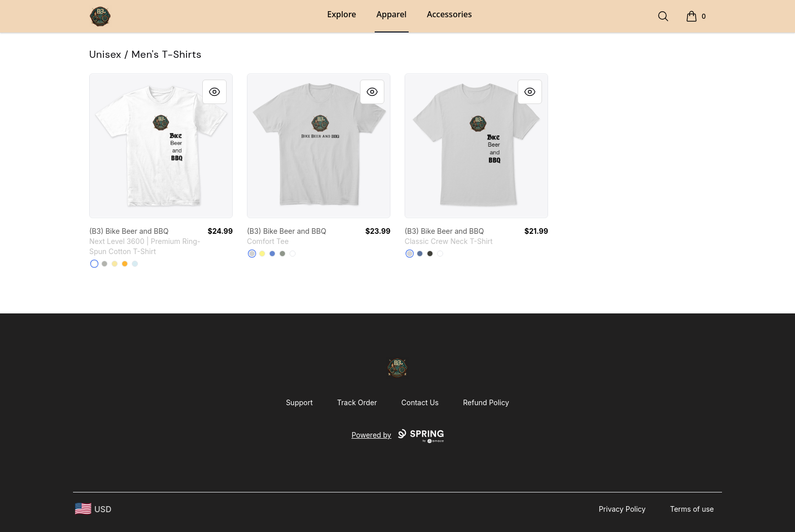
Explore (341, 14)
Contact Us (420, 402)
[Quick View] (214, 92)
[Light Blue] (135, 264)
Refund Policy (486, 402)
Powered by (397, 436)
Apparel (392, 14)
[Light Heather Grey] (252, 254)
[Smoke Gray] (430, 254)
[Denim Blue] (420, 254)
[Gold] (125, 264)
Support (299, 402)
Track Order (357, 402)
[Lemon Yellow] (262, 254)
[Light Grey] (104, 264)
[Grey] (282, 254)
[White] (94, 264)
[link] (161, 146)
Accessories (449, 14)
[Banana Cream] (115, 264)
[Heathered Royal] (272, 254)
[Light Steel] (410, 254)
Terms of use (692, 509)
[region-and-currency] (93, 509)
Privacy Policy (622, 509)
